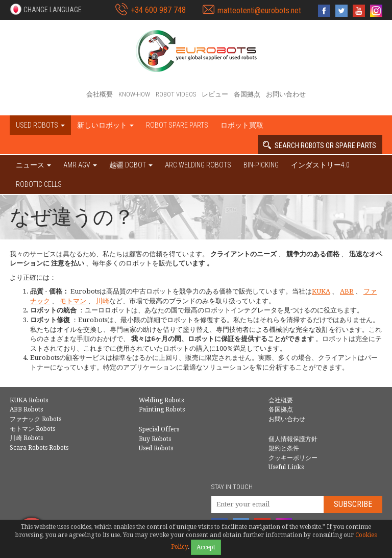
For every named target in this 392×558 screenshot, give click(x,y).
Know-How (134, 94)
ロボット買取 (242, 125)
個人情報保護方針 (293, 439)
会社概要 (100, 94)
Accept (206, 547)
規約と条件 (284, 448)
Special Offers (159, 429)
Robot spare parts (177, 125)
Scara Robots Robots (39, 448)
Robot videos (176, 94)
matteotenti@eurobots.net (259, 10)
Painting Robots (162, 409)
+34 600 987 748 (158, 10)
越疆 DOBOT (131, 165)
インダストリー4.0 (320, 165)
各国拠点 (247, 94)
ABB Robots (26, 409)
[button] (46, 9)
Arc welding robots (198, 165)
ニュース (33, 165)
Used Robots (156, 448)
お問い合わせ (286, 94)
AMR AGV (80, 165)
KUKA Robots (29, 400)
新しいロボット (105, 125)
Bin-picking (261, 165)
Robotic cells (39, 184)
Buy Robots (155, 439)
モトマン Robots (32, 429)
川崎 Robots (26, 438)
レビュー (215, 94)
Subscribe (353, 504)
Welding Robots (161, 400)
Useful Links (286, 467)
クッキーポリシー (293, 458)
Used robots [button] (40, 125)
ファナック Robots (35, 419)
